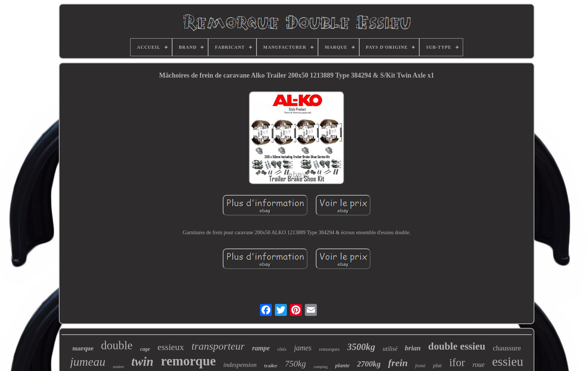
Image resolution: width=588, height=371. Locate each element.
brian (413, 348)
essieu (508, 361)
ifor (457, 362)
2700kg (369, 364)
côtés (282, 349)
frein (398, 363)
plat (437, 365)
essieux (171, 347)
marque (83, 348)
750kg (295, 364)
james (303, 348)
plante (342, 365)
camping (321, 367)
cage (145, 349)
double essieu (457, 346)
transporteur (218, 346)
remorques (329, 349)
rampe (261, 348)
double (117, 345)
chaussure (507, 348)
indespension (240, 365)
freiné (420, 366)
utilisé (390, 349)
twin (142, 362)
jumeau (88, 362)
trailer (271, 366)
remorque (188, 361)
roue (478, 365)
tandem (118, 367)
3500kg (361, 347)
